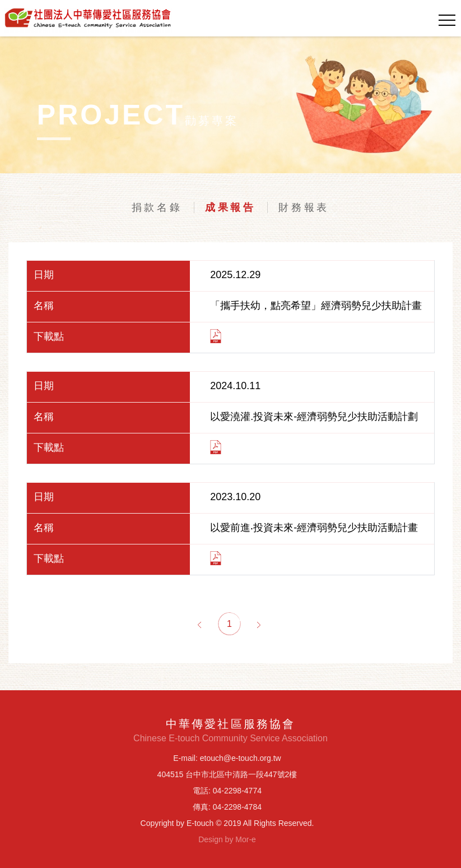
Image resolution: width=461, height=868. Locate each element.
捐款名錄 (157, 207)
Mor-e (246, 839)
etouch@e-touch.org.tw (241, 758)
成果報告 (230, 207)
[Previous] (200, 624)
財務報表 (304, 207)
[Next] (259, 624)
